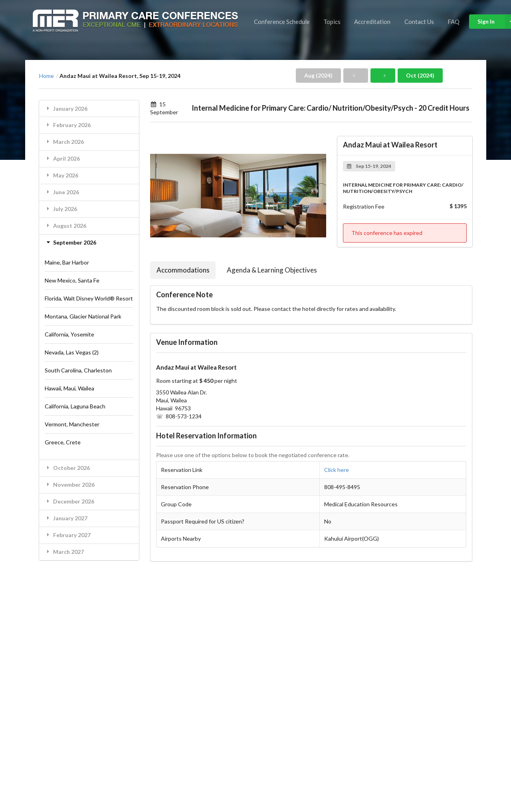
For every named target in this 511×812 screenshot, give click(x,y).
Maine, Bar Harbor (67, 262)
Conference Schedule (282, 22)
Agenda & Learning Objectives (272, 270)
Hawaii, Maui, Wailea (69, 388)
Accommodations (183, 270)
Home (47, 76)
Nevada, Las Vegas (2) (72, 352)
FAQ (454, 22)
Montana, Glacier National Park (83, 316)
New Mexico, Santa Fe (72, 280)
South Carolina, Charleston (78, 370)
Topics (332, 22)
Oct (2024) (420, 75)
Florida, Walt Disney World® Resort (89, 298)
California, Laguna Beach (75, 406)
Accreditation (372, 22)
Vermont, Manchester (72, 424)
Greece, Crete (63, 442)
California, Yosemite (69, 334)
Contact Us (419, 22)
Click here (337, 470)
